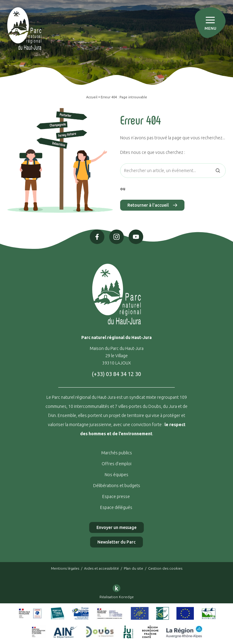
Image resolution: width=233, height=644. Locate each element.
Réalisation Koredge (117, 590)
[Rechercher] (218, 171)
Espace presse (116, 497)
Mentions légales (65, 568)
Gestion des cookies (165, 568)
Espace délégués (117, 507)
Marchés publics (117, 453)
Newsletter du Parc (116, 542)
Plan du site (133, 568)
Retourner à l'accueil (152, 205)
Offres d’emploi (116, 464)
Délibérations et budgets (117, 486)
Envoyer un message (116, 527)
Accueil (92, 97)
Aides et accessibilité (101, 568)
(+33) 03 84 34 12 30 (116, 374)
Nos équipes (116, 475)
